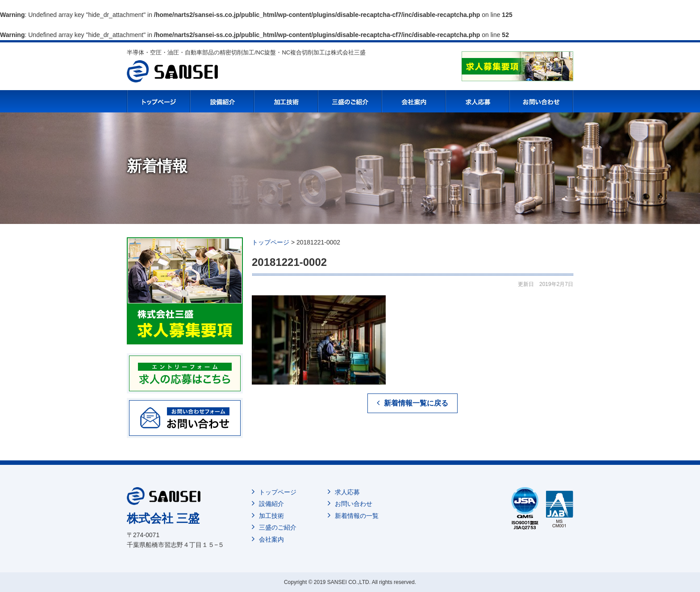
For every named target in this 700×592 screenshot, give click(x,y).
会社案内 (271, 539)
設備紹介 (271, 504)
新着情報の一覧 (357, 516)
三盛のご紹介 (278, 527)
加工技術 (271, 516)
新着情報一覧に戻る (416, 403)
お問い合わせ (354, 504)
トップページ (278, 492)
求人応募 (347, 492)
